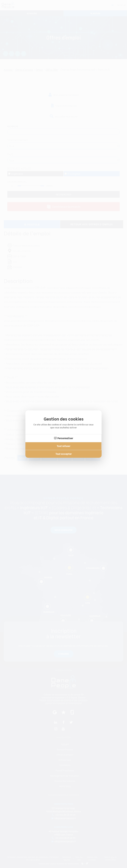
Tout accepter (64, 454)
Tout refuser (63, 446)
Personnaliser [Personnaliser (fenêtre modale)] (65, 438)
